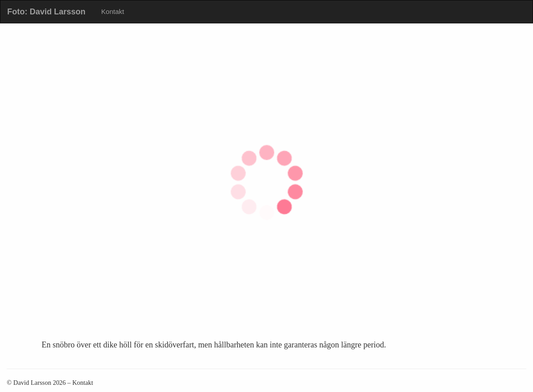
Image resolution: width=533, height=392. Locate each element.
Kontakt (113, 11)
